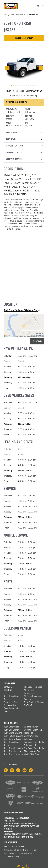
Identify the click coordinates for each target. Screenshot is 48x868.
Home (6, 15)
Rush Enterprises (11, 727)
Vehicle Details (24, 133)
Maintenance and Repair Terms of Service (18, 837)
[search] (38, 7)
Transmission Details (24, 146)
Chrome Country (31, 727)
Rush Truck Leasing (12, 751)
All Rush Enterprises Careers (33, 698)
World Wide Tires (31, 754)
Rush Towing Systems (13, 739)
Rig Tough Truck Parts (34, 748)
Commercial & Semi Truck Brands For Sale (20, 850)
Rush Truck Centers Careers (12, 698)
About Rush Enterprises (29, 692)
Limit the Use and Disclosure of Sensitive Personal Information (22, 828)
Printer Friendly (30, 95)
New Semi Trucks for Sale (14, 846)
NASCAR (28, 705)
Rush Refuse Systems (13, 736)
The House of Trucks (33, 751)
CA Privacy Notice (23, 818)
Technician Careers (12, 702)
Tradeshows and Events (11, 710)
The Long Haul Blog (33, 687)
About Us (8, 690)
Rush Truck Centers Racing (12, 744)
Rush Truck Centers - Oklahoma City (24, 91)
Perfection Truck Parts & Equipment (34, 744)
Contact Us (9, 687)
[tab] (12, 85)
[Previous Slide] (7, 68)
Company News (10, 705)
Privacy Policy (9, 818)
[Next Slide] (41, 68)
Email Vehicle (16, 95)
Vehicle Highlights (24, 102)
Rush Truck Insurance (13, 754)
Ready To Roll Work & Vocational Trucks (19, 853)
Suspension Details (24, 153)
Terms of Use (8, 832)
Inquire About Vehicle (24, 38)
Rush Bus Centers (12, 730)
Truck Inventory (18, 15)
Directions (37, 341)
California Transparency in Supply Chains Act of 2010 (23, 834)
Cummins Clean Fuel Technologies (33, 731)
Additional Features (24, 159)
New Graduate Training (34, 702)
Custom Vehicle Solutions (31, 737)
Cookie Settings (9, 821)
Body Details (24, 139)
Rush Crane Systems (13, 733)
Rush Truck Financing (13, 748)
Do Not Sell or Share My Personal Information (20, 824)
